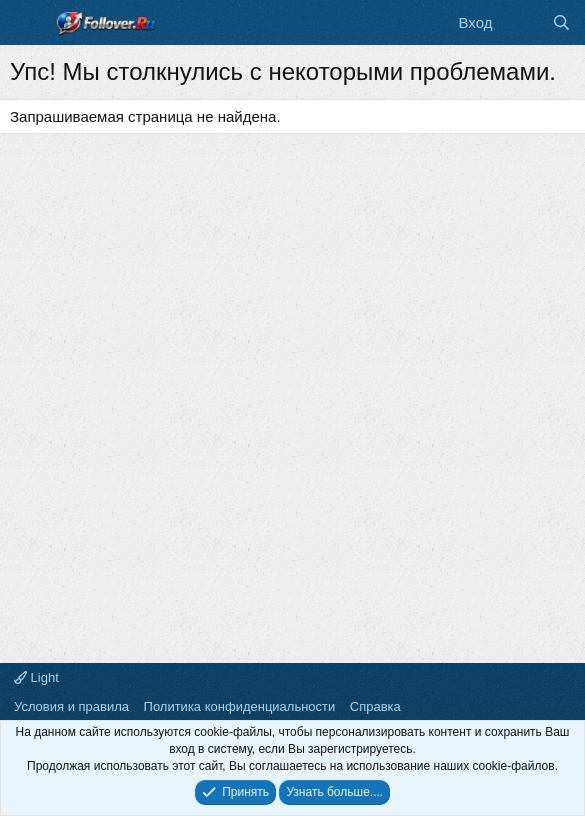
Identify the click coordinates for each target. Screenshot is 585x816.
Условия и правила (71, 706)
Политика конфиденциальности (240, 706)
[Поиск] (561, 22)
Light (36, 677)
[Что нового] (521, 22)
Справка (375, 706)
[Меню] (27, 23)
